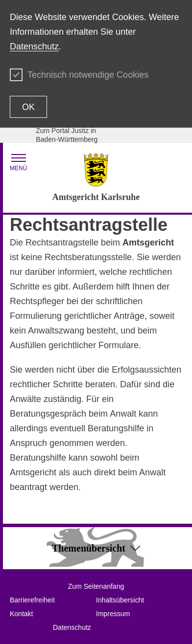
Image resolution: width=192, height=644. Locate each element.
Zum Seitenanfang (96, 586)
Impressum (113, 614)
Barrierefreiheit (32, 600)
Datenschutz (34, 46)
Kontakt (21, 614)
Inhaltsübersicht (120, 600)
